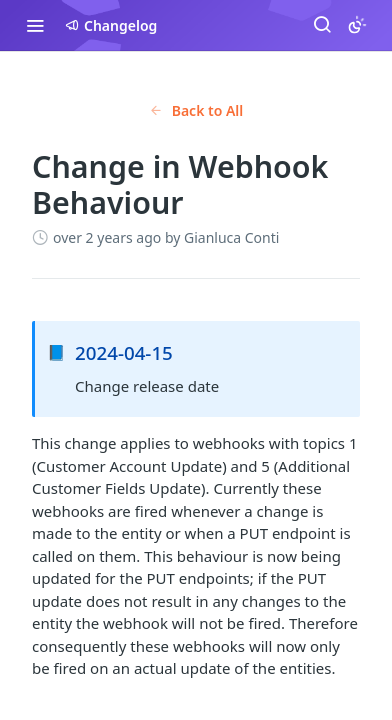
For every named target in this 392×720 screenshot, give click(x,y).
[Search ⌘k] (322, 25)
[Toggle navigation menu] (35, 25)
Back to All (196, 110)
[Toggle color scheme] (357, 25)
